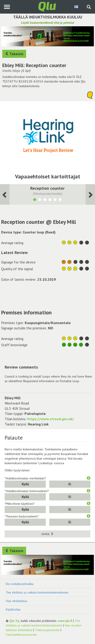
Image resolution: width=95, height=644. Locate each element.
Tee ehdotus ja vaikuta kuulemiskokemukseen (37, 592)
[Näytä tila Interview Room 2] (60, 200)
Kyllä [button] (25, 484)
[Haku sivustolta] (89, 7)
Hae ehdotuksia (16, 601)
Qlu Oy (14, 621)
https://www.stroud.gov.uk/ (51, 419)
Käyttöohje (13, 609)
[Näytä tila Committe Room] (45, 200)
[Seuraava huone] (5, 194)
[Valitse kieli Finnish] (77, 7)
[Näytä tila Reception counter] (35, 200)
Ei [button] (70, 484)
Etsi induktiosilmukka (20, 584)
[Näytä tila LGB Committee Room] (50, 200)
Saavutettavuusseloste (21, 635)
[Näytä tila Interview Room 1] (55, 200)
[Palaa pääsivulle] (48, 6)
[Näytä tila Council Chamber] (40, 200)
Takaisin (14, 54)
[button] (89, 478)
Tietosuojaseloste (47, 630)
